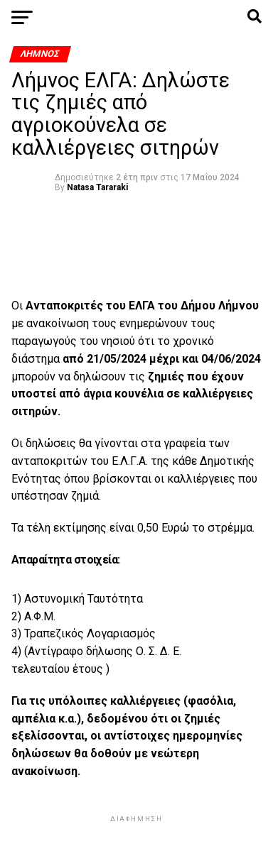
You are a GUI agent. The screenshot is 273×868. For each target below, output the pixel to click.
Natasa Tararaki (97, 187)
